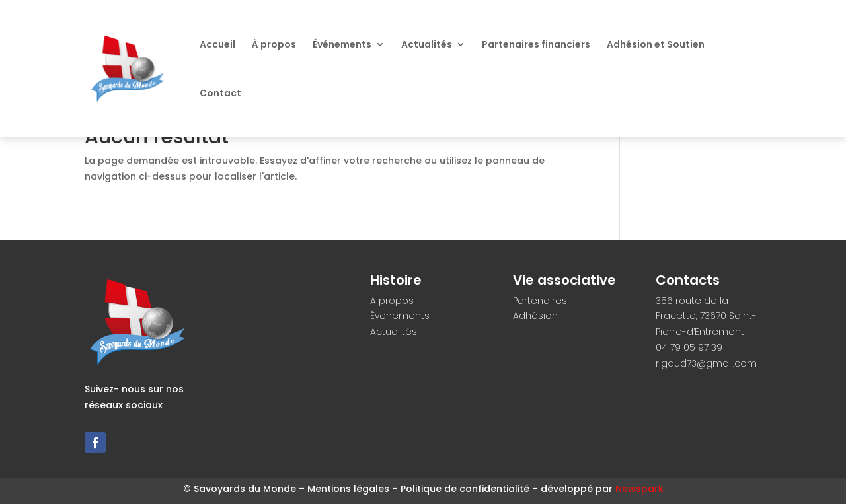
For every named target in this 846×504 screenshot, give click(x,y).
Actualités (427, 45)
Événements (342, 45)
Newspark (639, 489)
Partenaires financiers (536, 45)
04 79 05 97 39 (689, 347)
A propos (392, 301)
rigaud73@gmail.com (706, 363)
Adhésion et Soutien (656, 45)
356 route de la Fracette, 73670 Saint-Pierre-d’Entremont (706, 316)
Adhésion (535, 316)
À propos (274, 45)
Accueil (217, 45)
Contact (220, 94)
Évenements (400, 316)
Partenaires (540, 301)
